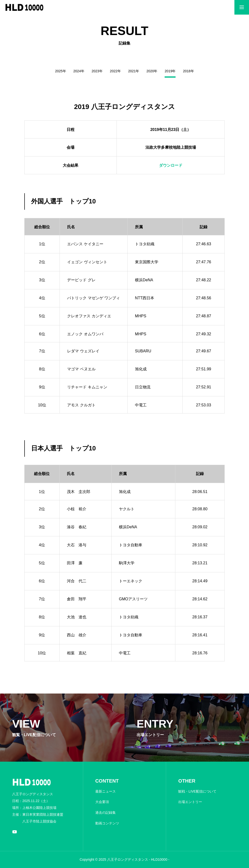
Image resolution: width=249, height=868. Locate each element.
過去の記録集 (106, 813)
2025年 (60, 71)
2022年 (115, 71)
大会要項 (102, 802)
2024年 (79, 71)
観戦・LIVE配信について (197, 791)
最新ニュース (106, 791)
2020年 (152, 71)
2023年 (97, 71)
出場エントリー (190, 802)
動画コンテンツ (107, 823)
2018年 (188, 71)
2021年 (134, 71)
